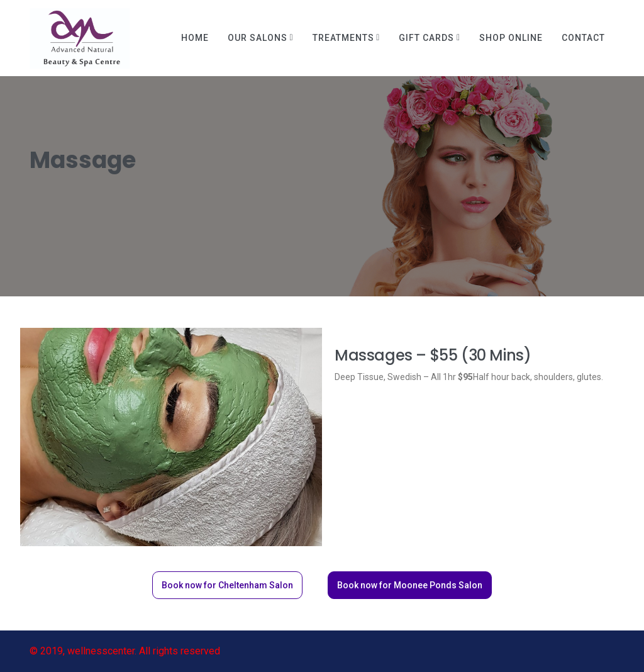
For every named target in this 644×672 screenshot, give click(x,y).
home (195, 38)
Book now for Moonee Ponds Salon (410, 585)
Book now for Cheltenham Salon (227, 585)
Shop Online (511, 38)
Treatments (343, 38)
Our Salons (258, 38)
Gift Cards (426, 38)
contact (583, 38)
